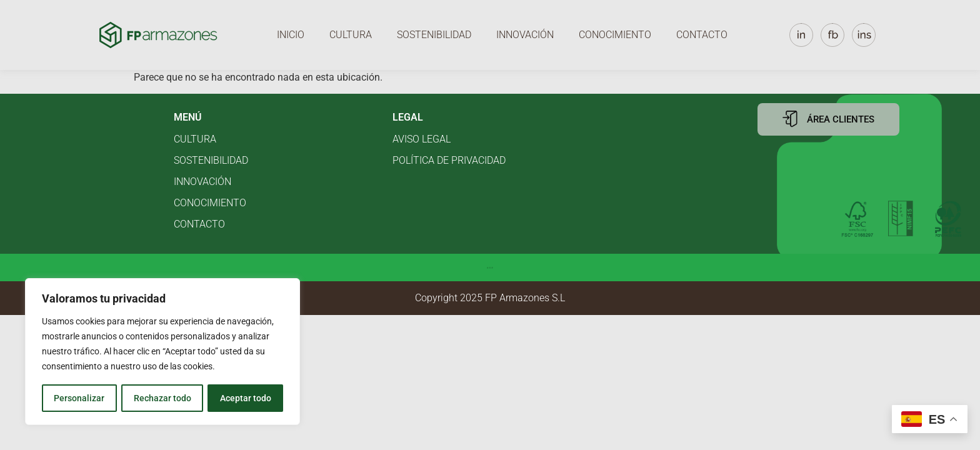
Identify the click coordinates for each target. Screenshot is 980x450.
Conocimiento (615, 35)
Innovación (525, 35)
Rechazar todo (162, 398)
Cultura (351, 35)
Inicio (291, 35)
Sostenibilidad (434, 35)
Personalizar (79, 398)
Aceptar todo (246, 398)
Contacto (702, 35)
